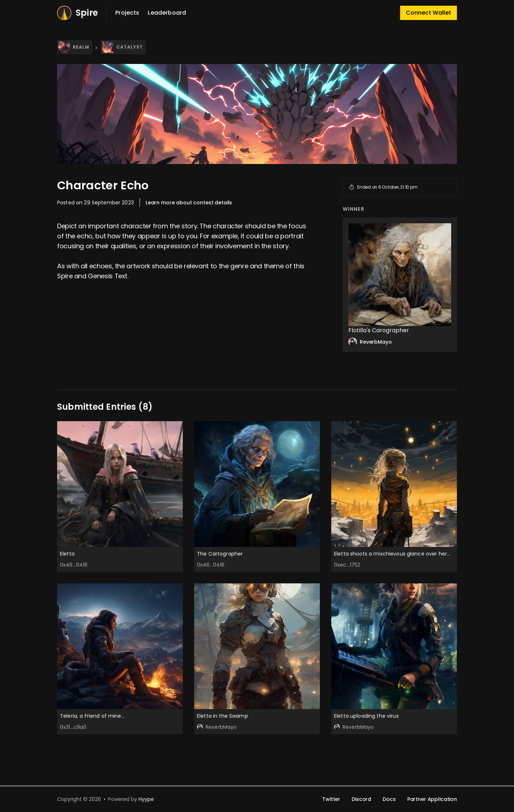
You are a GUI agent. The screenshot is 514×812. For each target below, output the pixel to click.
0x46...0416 (74, 565)
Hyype (146, 799)
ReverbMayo (370, 342)
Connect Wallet (429, 13)
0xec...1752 (347, 565)
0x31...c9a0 (73, 727)
